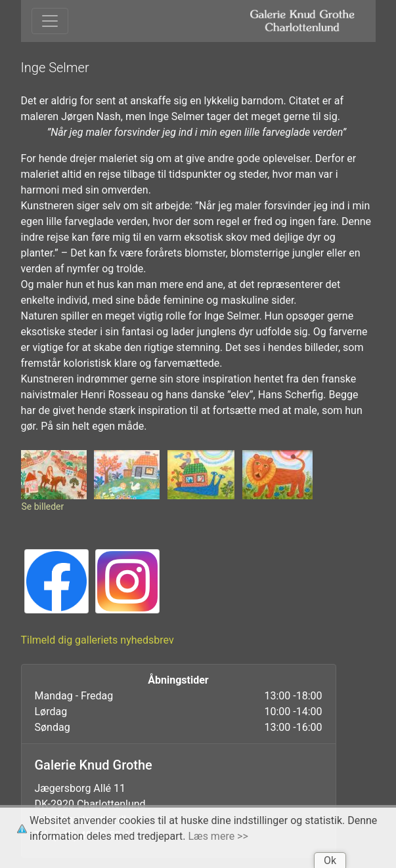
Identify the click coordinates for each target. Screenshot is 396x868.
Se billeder (43, 506)
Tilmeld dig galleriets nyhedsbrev (98, 640)
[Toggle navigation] (50, 21)
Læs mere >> (218, 836)
